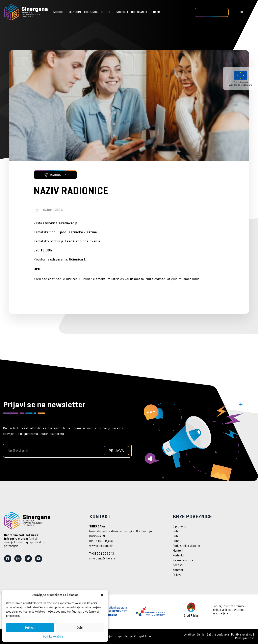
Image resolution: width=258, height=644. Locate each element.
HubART (178, 541)
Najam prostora (183, 560)
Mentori (75, 12)
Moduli (59, 12)
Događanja (139, 12)
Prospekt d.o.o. (144, 637)
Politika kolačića (53, 637)
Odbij (80, 628)
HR (241, 12)
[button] (102, 595)
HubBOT (178, 536)
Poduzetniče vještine (186, 546)
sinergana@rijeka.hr (102, 559)
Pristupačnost (245, 638)
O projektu (179, 527)
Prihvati (30, 628)
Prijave (177, 575)
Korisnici (91, 12)
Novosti (122, 12)
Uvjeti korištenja (194, 635)
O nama (157, 12)
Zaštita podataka (218, 635)
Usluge (107, 12)
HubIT (176, 531)
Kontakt (178, 570)
